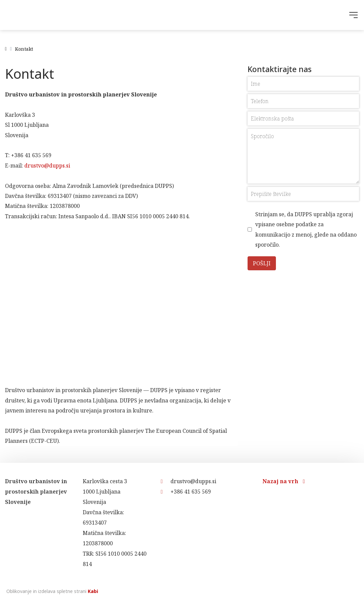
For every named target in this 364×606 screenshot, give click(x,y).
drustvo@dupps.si (47, 166)
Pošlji (262, 263)
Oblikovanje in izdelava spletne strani (52, 591)
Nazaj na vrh (284, 481)
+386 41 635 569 (186, 492)
